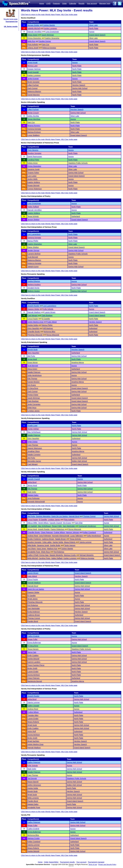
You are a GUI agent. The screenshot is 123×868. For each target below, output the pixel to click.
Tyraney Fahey (33, 173)
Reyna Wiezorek (53, 335)
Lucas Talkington (77, 536)
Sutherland (76, 216)
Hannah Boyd (74, 516)
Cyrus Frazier (33, 319)
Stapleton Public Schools (78, 163)
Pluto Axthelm (33, 45)
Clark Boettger (47, 315)
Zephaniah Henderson (87, 526)
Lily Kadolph (32, 526)
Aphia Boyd (32, 482)
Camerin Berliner (34, 254)
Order (64, 3)
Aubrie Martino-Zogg (36, 322)
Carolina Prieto (33, 160)
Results (82, 3)
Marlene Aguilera (34, 285)
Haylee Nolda (33, 325)
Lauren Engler (33, 672)
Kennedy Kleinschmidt (36, 502)
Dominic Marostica (43, 516)
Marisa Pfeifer (33, 241)
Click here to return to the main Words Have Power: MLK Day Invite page (49, 15)
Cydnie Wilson (59, 532)
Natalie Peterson (34, 372)
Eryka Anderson (34, 612)
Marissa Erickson (34, 132)
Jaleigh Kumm (33, 267)
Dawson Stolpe (33, 309)
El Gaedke (46, 319)
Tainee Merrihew (34, 119)
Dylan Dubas (33, 442)
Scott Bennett (33, 257)
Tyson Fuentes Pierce (36, 665)
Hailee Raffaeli (33, 207)
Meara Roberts (70, 542)
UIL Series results (11, 26)
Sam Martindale (69, 526)
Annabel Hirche (34, 288)
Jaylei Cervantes (34, 404)
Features (56, 3)
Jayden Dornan (33, 250)
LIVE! (48, 3)
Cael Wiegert (33, 315)
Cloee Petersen (47, 532)
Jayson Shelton (34, 220)
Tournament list (11, 22)
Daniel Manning (34, 95)
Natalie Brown (60, 539)
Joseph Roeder (33, 306)
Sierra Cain (32, 652)
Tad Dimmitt (32, 778)
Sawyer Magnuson (35, 448)
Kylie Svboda (48, 309)
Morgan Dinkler (33, 25)
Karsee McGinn (34, 382)
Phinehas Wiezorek (35, 335)
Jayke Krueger (33, 79)
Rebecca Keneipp (49, 48)
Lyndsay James (34, 411)
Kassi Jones (41, 549)
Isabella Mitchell (34, 28)
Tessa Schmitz (33, 216)
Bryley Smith (32, 668)
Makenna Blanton (34, 92)
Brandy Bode (33, 350)
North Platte (94, 28)
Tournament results (67, 862)
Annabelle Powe (34, 552)
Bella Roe (31, 41)
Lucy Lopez (32, 176)
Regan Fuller (57, 526)
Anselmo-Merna (78, 362)
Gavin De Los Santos (60, 516)
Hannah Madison (34, 312)
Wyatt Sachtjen (33, 741)
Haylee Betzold (33, 659)
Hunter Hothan (33, 429)
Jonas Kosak (33, 62)
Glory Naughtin (33, 328)
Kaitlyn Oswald (33, 706)
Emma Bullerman (34, 643)
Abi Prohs (31, 356)
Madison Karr (52, 549)
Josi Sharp (32, 549)
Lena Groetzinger (52, 32)
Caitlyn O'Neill (33, 555)
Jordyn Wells (33, 179)
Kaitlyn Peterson (34, 762)
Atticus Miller (32, 523)
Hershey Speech (79, 85)
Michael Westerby (87, 555)
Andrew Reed (33, 536)
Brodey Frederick (34, 539)
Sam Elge (79, 523)
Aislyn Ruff (32, 731)
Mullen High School (79, 461)
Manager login (105, 3)
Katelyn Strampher (52, 38)
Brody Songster (34, 82)
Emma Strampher (34, 38)
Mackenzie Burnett (35, 681)
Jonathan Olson (34, 451)
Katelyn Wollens (34, 182)
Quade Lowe (32, 426)
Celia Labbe (47, 542)
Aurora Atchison (34, 675)
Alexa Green (32, 369)
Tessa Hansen (33, 649)
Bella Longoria (33, 798)
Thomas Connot (89, 516)
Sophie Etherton (34, 281)
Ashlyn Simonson (34, 785)
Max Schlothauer (34, 432)
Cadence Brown (48, 539)
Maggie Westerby (56, 555)
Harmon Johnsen (73, 532)
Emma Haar (44, 555)
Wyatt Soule (32, 725)
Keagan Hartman (34, 69)
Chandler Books (34, 332)
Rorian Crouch (33, 113)
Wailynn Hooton (34, 291)
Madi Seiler (32, 492)
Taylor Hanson (70, 545)
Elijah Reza (32, 408)
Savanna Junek (34, 169)
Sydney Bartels (49, 25)
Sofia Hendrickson (35, 375)
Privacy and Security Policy (107, 865)
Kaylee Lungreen (50, 28)
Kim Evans (32, 385)
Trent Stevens (33, 150)
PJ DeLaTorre (33, 388)
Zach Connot (33, 88)
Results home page (11, 19)
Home (42, 3)
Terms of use (93, 865)
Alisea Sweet (33, 35)
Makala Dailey (33, 495)
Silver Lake (93, 25)
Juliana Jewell (33, 48)
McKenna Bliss (50, 332)
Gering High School (80, 88)
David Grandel (33, 72)
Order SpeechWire (51, 862)
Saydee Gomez (45, 41)
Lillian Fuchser (33, 85)
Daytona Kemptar (34, 129)
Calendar (73, 3)
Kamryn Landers (34, 662)
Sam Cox (46, 45)
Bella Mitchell (33, 558)
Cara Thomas (33, 445)
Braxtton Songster (35, 153)
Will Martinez (48, 328)
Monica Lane (33, 66)
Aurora (92, 32)
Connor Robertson (35, 189)
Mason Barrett (33, 782)
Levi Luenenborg (34, 234)
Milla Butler (32, 545)
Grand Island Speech (97, 35)
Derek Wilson (43, 523)
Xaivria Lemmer (85, 542)
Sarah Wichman (48, 35)
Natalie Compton (34, 455)
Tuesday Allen (33, 715)
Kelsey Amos (33, 163)
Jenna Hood (32, 359)
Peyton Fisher (33, 395)
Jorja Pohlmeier (34, 498)
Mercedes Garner (34, 461)
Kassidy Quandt (34, 479)
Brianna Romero (34, 126)
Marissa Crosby (70, 555)
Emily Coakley (33, 655)
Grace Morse (33, 362)
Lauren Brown (50, 312)
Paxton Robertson (58, 529)
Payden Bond (33, 621)
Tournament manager (96, 862)
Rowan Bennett (34, 186)
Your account (92, 3)
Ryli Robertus (59, 552)
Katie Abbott (52, 322)
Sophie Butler (55, 545)
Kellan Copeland (89, 532)
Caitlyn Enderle (33, 636)
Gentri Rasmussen (35, 156)
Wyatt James (33, 599)
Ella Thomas (32, 379)
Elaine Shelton (33, 247)
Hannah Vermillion (35, 32)
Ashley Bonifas (33, 116)
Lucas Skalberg (34, 135)
